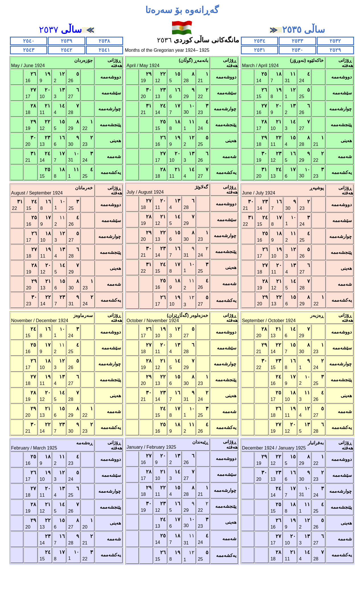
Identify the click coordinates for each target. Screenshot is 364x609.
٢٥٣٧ (67, 30)
